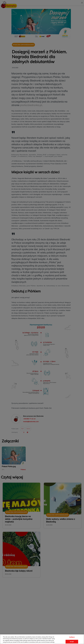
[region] (42, 639)
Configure (72, 637)
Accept (72, 641)
